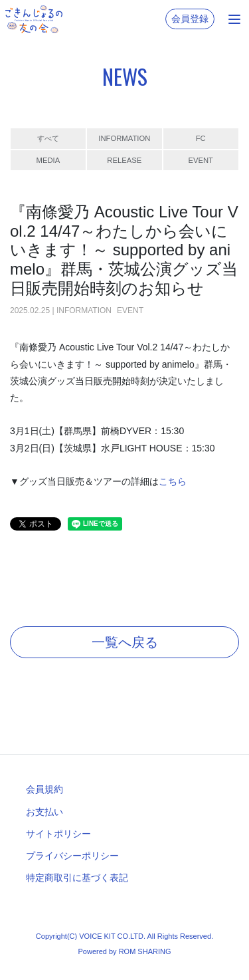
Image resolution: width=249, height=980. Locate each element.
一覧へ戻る (125, 642)
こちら (173, 481)
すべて (48, 138)
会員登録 (190, 19)
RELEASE (124, 160)
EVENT (201, 160)
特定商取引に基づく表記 (77, 878)
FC (201, 138)
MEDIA (48, 160)
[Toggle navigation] (234, 19)
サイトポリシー (58, 834)
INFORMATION (124, 138)
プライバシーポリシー (72, 856)
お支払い (44, 812)
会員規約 (44, 789)
